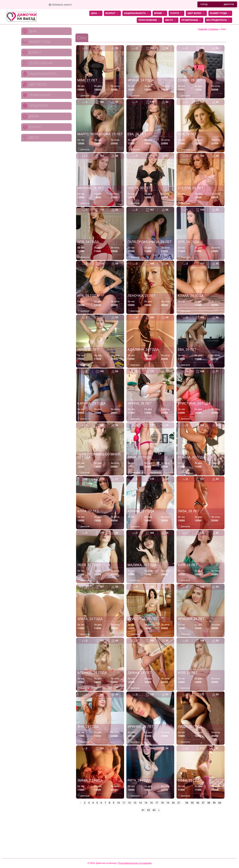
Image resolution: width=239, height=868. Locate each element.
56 (198, 803)
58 (209, 803)
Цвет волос (196, 13)
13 (135, 803)
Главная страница (208, 29)
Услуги (176, 13)
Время (160, 13)
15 (146, 803)
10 (118, 803)
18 (162, 803)
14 (140, 803)
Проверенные (192, 20)
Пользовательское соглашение (135, 863)
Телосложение (149, 20)
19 (168, 803)
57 (203, 803)
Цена (96, 13)
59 (214, 803)
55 (192, 803)
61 (143, 810)
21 (179, 803)
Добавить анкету (60, 5)
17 (157, 803)
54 (187, 803)
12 (129, 803)
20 (173, 803)
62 (149, 810)
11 (124, 803)
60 (220, 803)
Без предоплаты (218, 20)
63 (154, 810)
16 (151, 803)
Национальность (137, 13)
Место (171, 20)
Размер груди (220, 13)
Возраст (112, 13)
